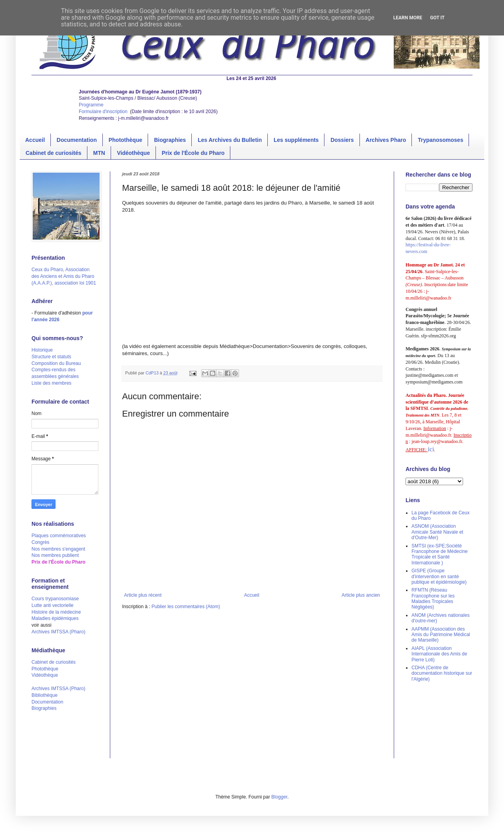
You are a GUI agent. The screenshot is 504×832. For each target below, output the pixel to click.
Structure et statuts (51, 357)
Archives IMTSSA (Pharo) (58, 632)
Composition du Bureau (56, 363)
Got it (437, 18)
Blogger (279, 797)
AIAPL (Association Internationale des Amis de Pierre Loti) (439, 654)
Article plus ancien (361, 595)
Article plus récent (143, 595)
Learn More (408, 18)
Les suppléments (296, 140)
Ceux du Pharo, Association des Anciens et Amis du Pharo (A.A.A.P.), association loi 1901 (64, 276)
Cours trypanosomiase (55, 599)
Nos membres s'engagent (58, 549)
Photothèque (126, 140)
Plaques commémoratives (59, 536)
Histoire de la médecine (56, 612)
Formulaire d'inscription (104, 112)
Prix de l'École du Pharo (193, 153)
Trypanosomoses (440, 140)
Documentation (77, 140)
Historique (42, 350)
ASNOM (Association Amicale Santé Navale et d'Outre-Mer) (437, 532)
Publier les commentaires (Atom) (186, 607)
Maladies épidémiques (55, 618)
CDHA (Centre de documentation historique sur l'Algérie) (442, 673)
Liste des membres (51, 383)
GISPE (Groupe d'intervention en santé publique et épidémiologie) (439, 576)
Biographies (170, 140)
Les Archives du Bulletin (230, 140)
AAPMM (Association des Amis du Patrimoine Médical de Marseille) (441, 635)
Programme (91, 105)
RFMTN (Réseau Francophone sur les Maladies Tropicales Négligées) (433, 598)
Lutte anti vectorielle (53, 605)
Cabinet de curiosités (54, 153)
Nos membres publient (55, 555)
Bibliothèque (44, 695)
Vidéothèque (133, 153)
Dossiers (342, 140)
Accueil (35, 140)
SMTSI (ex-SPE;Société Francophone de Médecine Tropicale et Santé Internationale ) (440, 554)
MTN (99, 153)
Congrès (40, 542)
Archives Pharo (386, 140)
